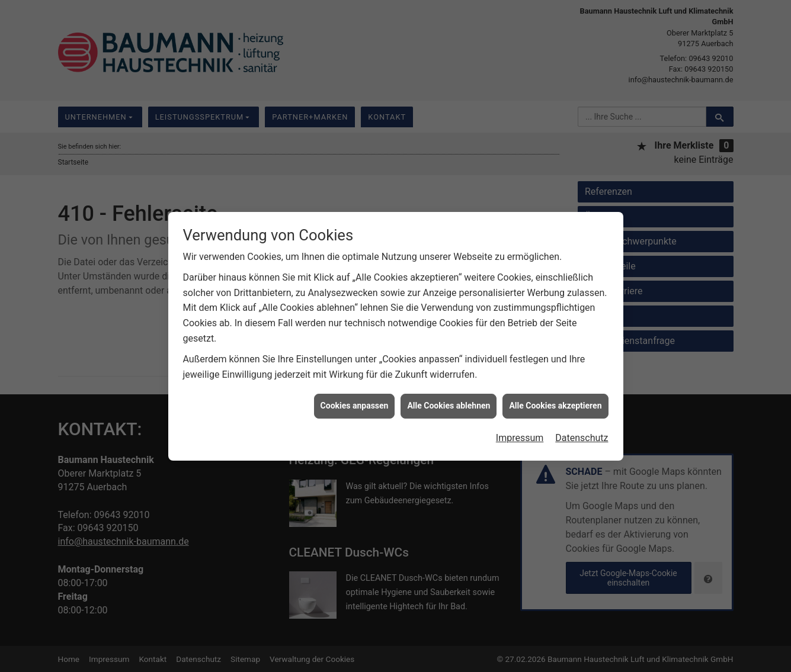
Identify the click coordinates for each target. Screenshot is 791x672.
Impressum (520, 431)
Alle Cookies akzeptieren (555, 399)
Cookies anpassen (355, 399)
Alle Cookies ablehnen (449, 399)
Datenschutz (582, 431)
